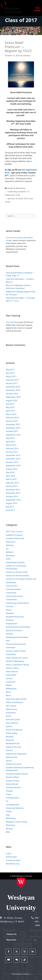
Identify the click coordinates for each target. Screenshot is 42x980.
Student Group (12, 781)
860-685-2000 (37, 922)
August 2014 (12, 469)
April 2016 (10, 411)
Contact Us (11, 934)
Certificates (11, 582)
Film (8, 641)
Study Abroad (12, 784)
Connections (11, 599)
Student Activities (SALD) (17, 774)
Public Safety (12, 733)
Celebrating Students (15, 562)
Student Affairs (13, 777)
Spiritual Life (11, 757)
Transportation (13, 798)
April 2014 (10, 476)
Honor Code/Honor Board (17, 665)
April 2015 (10, 442)
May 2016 (10, 407)
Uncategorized (12, 805)
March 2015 (11, 445)
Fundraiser (11, 647)
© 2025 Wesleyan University (21, 974)
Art (7, 549)
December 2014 (13, 455)
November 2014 (13, 459)
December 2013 (13, 490)
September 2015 (13, 435)
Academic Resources (15, 538)
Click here (10, 322)
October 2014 (12, 462)
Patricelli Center (13, 719)
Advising (10, 545)
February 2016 (12, 418)
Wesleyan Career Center (17, 822)
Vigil (8, 815)
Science (9, 750)
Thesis (9, 794)
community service (14, 596)
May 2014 (10, 472)
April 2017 (10, 373)
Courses (10, 606)
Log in (9, 853)
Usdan (9, 811)
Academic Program (14, 535)
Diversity (10, 620)
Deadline (10, 613)
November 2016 (13, 390)
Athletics (10, 552)
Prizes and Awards (14, 730)
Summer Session (13, 787)
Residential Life (13, 743)
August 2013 (12, 503)
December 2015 (13, 424)
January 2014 (12, 486)
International (12, 671)
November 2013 (13, 493)
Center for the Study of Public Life (21, 579)
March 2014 (11, 479)
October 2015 (12, 431)
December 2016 (13, 387)
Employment (12, 623)
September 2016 (13, 397)
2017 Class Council (14, 531)
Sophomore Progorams (16, 754)
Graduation (11, 654)
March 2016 (11, 414)
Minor (9, 692)
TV (7, 801)
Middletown (11, 689)
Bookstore (11, 556)
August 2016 (12, 400)
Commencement (13, 589)
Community (11, 593)
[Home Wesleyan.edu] (21, 883)
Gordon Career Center (16, 651)
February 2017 (12, 380)
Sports (9, 761)
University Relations (15, 808)
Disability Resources (15, 617)
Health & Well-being (16, 188)
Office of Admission (15, 702)
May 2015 (10, 438)
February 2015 (12, 448)
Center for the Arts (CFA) (17, 572)
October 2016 (12, 394)
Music (9, 695)
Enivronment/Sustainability (18, 627)
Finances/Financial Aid (16, 644)
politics (9, 726)
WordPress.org (13, 864)
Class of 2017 (21, 20)
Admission (11, 542)
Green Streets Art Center (17, 658)
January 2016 (12, 421)
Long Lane (11, 682)
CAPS (8, 559)
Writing (9, 829)
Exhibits (9, 634)
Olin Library (11, 706)
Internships (11, 675)
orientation (11, 713)
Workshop (10, 825)
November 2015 (13, 428)
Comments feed (13, 860)
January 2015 (12, 452)
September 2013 (13, 500)
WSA (8, 832)
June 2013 (10, 510)
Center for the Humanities (18, 576)
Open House (11, 709)
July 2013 (10, 507)
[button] (37, 8)
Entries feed (11, 857)
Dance (9, 610)
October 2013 (12, 496)
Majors (9, 685)
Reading (10, 737)
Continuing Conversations (18, 603)
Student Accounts (14, 764)
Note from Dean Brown (16, 699)
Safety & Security (13, 747)
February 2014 (12, 483)
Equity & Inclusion (14, 630)
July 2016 (10, 404)
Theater (9, 791)
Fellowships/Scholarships (17, 637)
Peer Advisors (12, 723)
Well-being (11, 818)
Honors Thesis (12, 668)
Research (10, 740)
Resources (11, 940)
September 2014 (13, 466)
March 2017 (11, 376)
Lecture (9, 678)
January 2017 (12, 383)
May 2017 (10, 370)
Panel (8, 716)
